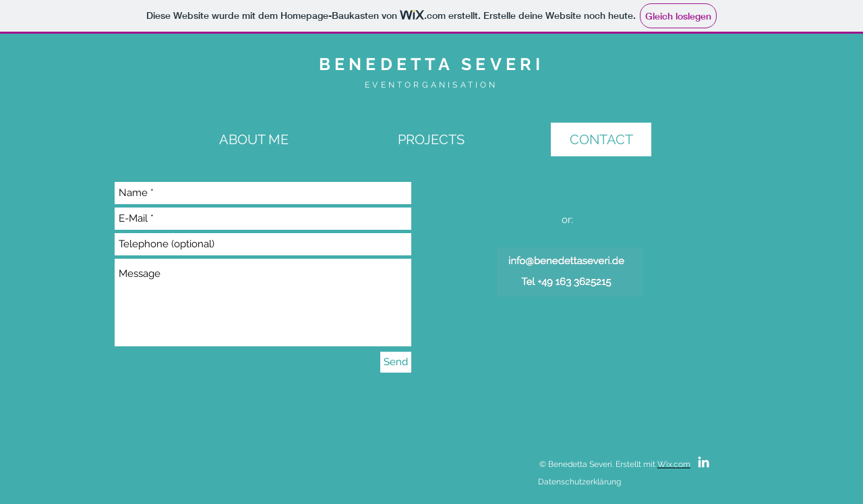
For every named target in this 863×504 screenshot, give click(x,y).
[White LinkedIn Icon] (704, 462)
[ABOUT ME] (254, 139)
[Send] (396, 362)
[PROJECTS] (431, 139)
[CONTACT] (601, 139)
